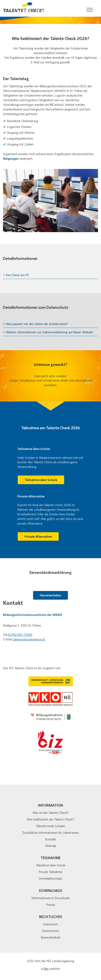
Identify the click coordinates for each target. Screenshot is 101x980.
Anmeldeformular (50, 878)
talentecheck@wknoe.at (29, 639)
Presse (51, 905)
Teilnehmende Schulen (50, 826)
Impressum (51, 924)
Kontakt (51, 839)
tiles (46, 969)
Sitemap (51, 846)
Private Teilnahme (50, 872)
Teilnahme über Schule (51, 865)
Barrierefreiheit (50, 937)
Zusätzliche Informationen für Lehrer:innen (50, 833)
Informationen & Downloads (51, 898)
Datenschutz (51, 931)
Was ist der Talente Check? (51, 813)
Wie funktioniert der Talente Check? (50, 819)
